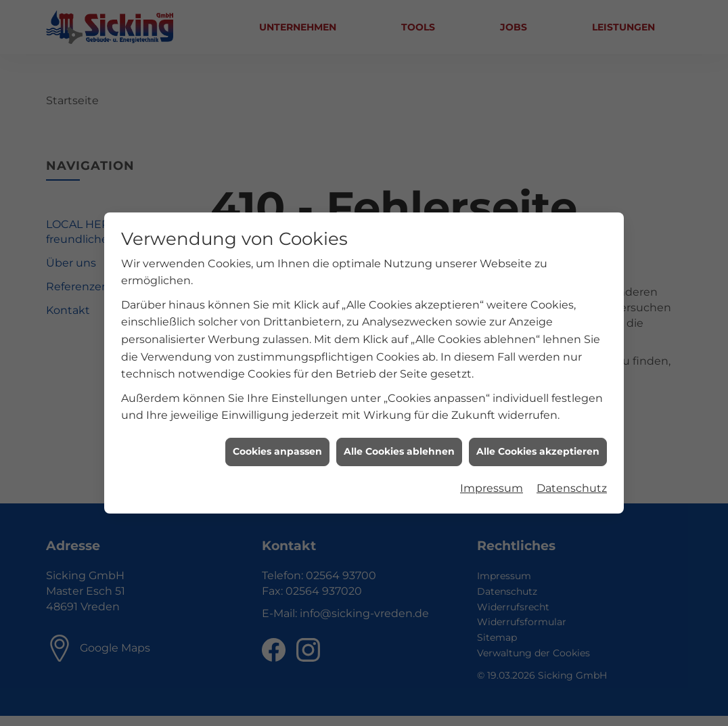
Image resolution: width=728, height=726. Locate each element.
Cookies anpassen (277, 447)
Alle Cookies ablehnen (399, 447)
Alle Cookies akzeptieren (538, 447)
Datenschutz (572, 483)
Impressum (492, 483)
